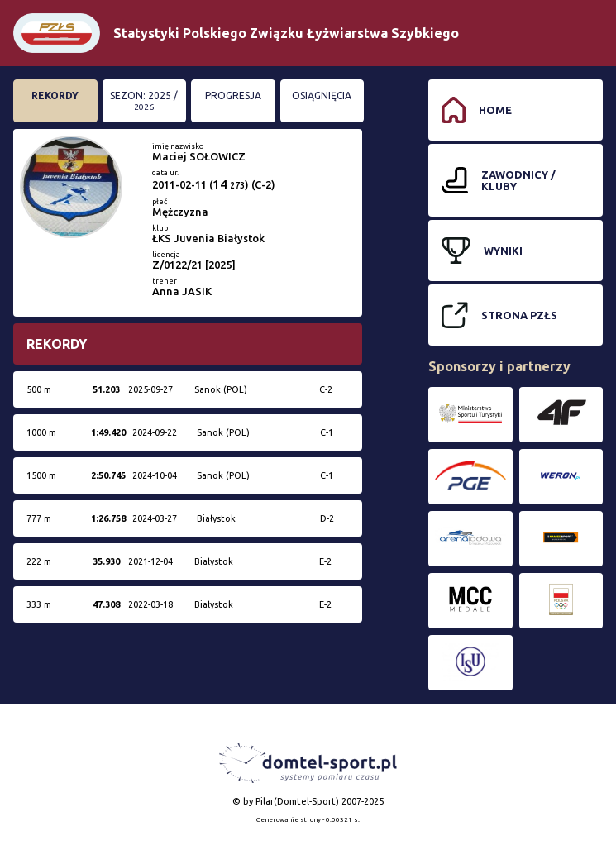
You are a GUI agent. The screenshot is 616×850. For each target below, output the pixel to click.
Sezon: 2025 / (144, 101)
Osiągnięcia (322, 96)
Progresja (233, 96)
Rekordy (55, 96)
